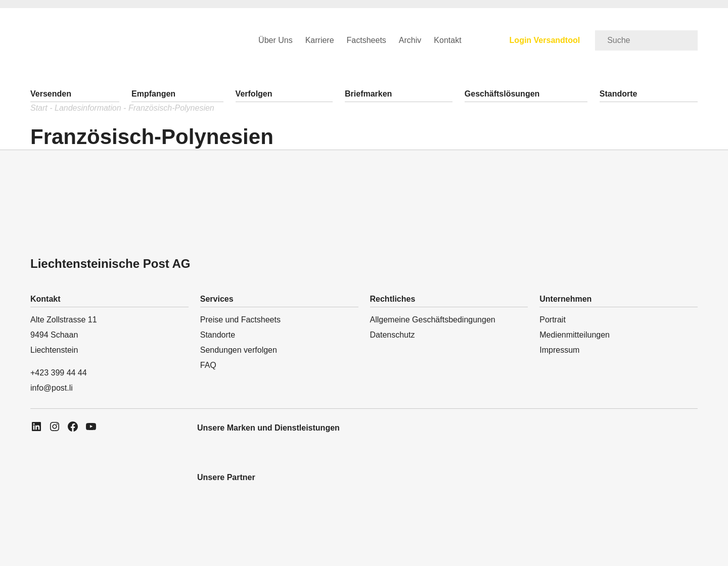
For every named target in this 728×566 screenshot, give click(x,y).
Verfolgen (254, 94)
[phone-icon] (26, 557)
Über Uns (276, 40)
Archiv (410, 40)
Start (39, 108)
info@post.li (52, 388)
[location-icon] (105, 557)
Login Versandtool (545, 40)
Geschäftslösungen (502, 94)
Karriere (320, 40)
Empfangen (153, 94)
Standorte (619, 94)
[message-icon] (65, 557)
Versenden (51, 94)
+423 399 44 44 (59, 373)
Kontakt (447, 40)
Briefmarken (368, 94)
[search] (646, 40)
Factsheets (367, 40)
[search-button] (687, 36)
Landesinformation (88, 108)
